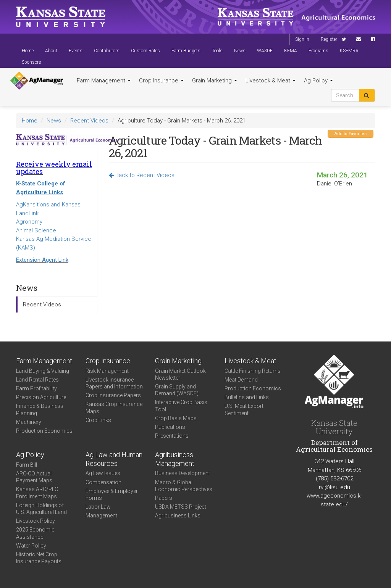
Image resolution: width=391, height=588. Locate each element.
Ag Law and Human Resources (114, 459)
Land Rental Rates (37, 380)
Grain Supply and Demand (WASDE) (177, 390)
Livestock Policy (36, 521)
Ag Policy (318, 81)
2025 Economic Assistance (35, 533)
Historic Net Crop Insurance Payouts (39, 558)
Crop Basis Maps (176, 418)
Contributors (107, 51)
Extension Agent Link (42, 260)
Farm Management (104, 81)
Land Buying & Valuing (43, 371)
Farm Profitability (36, 388)
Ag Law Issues (103, 473)
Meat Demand (241, 380)
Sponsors (32, 62)
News (240, 51)
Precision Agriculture (41, 397)
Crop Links (98, 420)
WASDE (265, 51)
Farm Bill (27, 465)
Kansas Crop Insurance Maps (114, 408)
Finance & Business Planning (40, 409)
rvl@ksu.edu (334, 487)
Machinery (29, 422)
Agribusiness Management (175, 459)
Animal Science (36, 230)
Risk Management (107, 371)
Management (101, 516)
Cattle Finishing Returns (253, 371)
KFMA (291, 51)
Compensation (103, 482)
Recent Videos (89, 121)
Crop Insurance (161, 81)
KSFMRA (349, 51)
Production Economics (44, 431)
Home (28, 51)
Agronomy (29, 222)
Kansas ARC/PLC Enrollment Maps (37, 493)
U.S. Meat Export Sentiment (244, 409)
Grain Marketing (215, 81)
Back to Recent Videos (142, 175)
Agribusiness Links (178, 516)
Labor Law (98, 507)
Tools (217, 51)
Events (76, 51)
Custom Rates (145, 51)
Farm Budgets (186, 51)
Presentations (172, 436)
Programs (318, 51)
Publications (170, 427)
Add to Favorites (351, 134)
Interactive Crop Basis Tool (181, 406)
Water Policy (31, 546)
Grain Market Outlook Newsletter (180, 374)
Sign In (302, 39)
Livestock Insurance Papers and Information (114, 383)
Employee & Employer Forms (112, 495)
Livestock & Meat (271, 81)
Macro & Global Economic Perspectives (184, 486)
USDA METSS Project (181, 507)
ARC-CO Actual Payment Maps (34, 477)
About (51, 51)
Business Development (183, 473)
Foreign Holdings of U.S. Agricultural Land (41, 509)
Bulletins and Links (247, 397)
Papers (164, 498)
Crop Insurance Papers (113, 395)
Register (329, 39)
